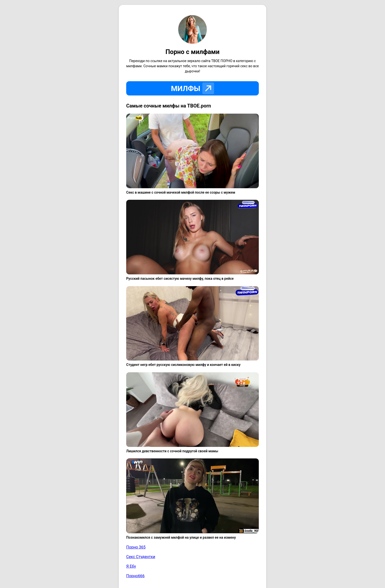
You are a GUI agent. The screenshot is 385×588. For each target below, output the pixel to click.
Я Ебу (131, 566)
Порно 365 (136, 547)
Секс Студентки (141, 557)
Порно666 (135, 576)
